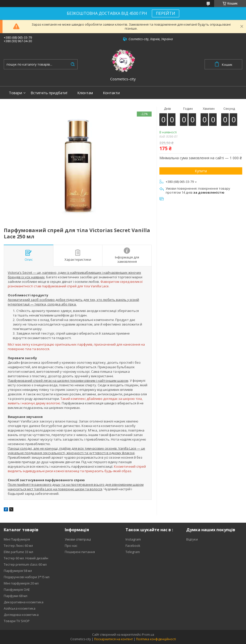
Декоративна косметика (24, 602)
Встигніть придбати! (49, 93)
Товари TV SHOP (17, 621)
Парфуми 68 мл (16, 596)
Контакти (111, 93)
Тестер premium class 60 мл (25, 564)
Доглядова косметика (21, 615)
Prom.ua (148, 635)
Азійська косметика (20, 608)
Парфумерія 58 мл (18, 571)
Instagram (133, 539)
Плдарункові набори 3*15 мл (27, 577)
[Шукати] (73, 64)
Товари (15, 93)
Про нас (71, 546)
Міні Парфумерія (17, 539)
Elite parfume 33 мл (18, 552)
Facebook (133, 546)
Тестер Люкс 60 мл (18, 546)
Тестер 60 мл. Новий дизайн (26, 558)
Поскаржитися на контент (113, 639)
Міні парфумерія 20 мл (21, 583)
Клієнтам (85, 93)
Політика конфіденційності (156, 639)
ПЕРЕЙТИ (166, 13)
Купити (201, 171)
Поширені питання (80, 552)
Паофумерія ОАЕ (17, 589)
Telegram (133, 552)
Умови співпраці (78, 539)
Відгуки (192, 539)
